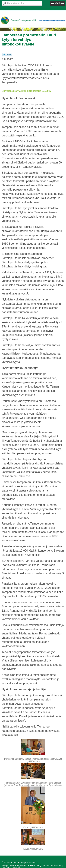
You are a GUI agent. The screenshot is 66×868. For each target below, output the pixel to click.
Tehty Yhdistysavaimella (13, 859)
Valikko (59, 3)
